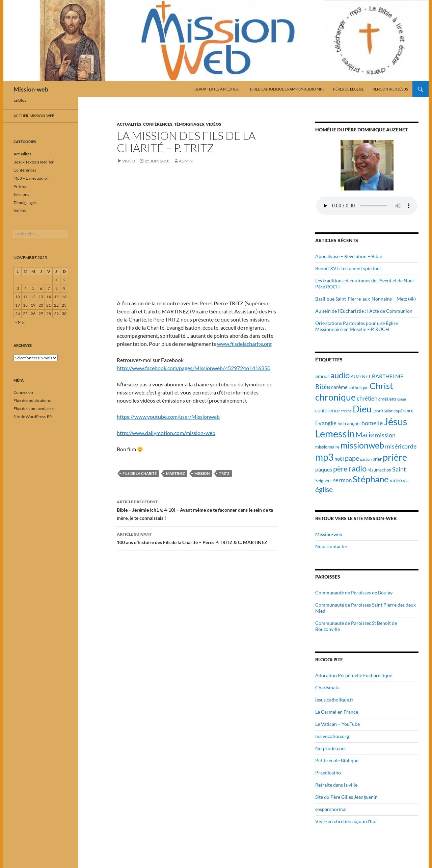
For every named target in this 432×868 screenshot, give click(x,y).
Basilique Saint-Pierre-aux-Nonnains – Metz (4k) (366, 299)
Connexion (23, 392)
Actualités (129, 124)
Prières (20, 186)
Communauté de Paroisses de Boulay (354, 593)
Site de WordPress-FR (33, 417)
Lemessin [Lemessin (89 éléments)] (335, 434)
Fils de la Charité (140, 473)
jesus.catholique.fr (334, 700)
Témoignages (189, 124)
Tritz (224, 473)
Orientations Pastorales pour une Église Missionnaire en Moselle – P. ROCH (357, 326)
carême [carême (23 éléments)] (339, 387)
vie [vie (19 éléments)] (406, 481)
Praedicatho (328, 773)
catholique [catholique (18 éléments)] (359, 387)
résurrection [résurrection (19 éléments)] (379, 470)
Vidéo (129, 161)
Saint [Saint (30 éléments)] (399, 469)
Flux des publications (32, 400)
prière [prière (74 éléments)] (395, 457)
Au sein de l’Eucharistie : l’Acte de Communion (364, 311)
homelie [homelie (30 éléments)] (372, 423)
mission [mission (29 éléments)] (385, 435)
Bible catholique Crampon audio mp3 (287, 89)
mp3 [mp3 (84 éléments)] (324, 457)
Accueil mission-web (34, 116)
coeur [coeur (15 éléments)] (402, 399)
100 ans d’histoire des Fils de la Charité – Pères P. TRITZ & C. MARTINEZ (197, 538)
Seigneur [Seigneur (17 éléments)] (324, 481)
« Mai (20, 322)
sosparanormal (331, 809)
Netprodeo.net (331, 748)
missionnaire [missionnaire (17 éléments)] (327, 447)
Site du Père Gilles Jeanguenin (346, 797)
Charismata (327, 687)
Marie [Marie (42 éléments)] (365, 435)
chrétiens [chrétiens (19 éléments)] (387, 399)
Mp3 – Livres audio (30, 178)
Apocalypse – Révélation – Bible (349, 256)
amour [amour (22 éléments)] (322, 376)
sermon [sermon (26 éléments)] (342, 480)
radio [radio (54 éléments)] (357, 468)
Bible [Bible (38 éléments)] (323, 386)
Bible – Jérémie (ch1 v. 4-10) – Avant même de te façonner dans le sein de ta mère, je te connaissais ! (197, 509)
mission (202, 473)
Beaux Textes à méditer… (218, 89)
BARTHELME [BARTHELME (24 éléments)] (388, 376)
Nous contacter (331, 546)
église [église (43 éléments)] (324, 489)
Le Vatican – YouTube (337, 724)
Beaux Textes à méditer (34, 162)
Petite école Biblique (337, 760)
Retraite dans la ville (336, 785)
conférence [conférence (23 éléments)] (328, 410)
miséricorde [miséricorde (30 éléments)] (401, 446)
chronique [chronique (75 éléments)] (335, 397)
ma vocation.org (332, 736)
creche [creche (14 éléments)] (346, 411)
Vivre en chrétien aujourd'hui (346, 821)
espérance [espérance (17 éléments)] (403, 411)
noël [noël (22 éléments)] (339, 459)
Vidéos (214, 124)
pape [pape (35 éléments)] (352, 458)
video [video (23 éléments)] (396, 480)
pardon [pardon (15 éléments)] (366, 459)
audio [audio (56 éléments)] (340, 375)
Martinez (175, 473)
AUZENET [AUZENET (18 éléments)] (361, 377)
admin (186, 161)
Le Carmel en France (337, 712)
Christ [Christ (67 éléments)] (381, 386)
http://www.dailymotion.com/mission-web (166, 433)
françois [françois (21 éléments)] (352, 423)
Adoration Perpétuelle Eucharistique (354, 675)
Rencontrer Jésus (390, 89)
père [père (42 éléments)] (340, 469)
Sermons (21, 194)
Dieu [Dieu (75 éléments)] (362, 409)
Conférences (158, 124)
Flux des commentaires (34, 409)
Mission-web (31, 89)
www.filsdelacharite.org (244, 344)
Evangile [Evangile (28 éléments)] (326, 423)
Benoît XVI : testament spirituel (348, 268)
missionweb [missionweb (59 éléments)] (362, 445)
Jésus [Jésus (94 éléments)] (396, 421)
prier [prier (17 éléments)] (377, 459)
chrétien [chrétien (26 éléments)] (367, 399)
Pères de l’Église (348, 89)
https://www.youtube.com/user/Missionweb (168, 417)
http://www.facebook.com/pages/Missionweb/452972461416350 (194, 368)
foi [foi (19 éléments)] (340, 424)
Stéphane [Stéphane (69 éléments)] (371, 479)
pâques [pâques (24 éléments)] (324, 469)
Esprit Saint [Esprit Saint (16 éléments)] (383, 411)
